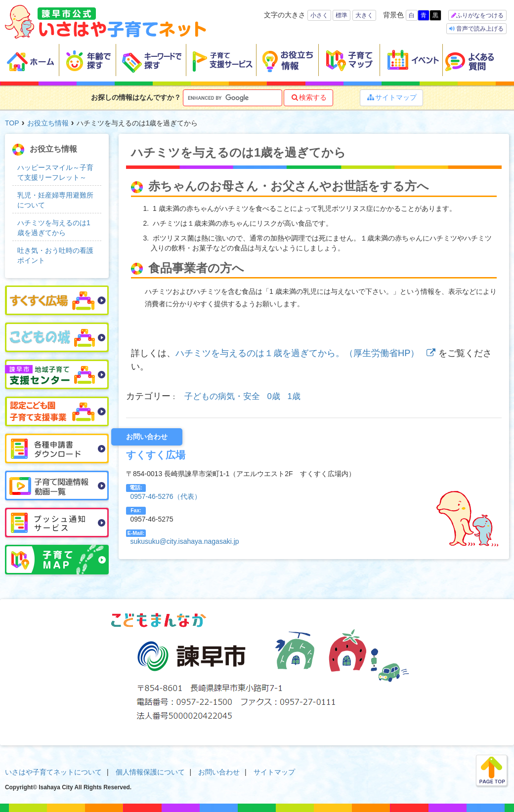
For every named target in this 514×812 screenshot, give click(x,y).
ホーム (32, 60)
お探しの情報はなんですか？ (136, 97)
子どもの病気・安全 (222, 396)
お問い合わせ (219, 772)
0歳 (274, 396)
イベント (411, 60)
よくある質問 (476, 60)
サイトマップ (391, 97)
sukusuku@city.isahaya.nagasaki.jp (184, 541)
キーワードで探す (151, 60)
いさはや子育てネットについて (53, 772)
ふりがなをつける (480, 15)
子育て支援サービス (221, 60)
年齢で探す (88, 60)
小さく (319, 15)
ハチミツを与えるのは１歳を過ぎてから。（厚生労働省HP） (307, 353)
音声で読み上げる (479, 29)
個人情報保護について (150, 772)
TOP (12, 123)
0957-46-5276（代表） (165, 496)
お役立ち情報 (288, 60)
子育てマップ (349, 60)
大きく (364, 15)
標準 (342, 15)
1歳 (294, 396)
